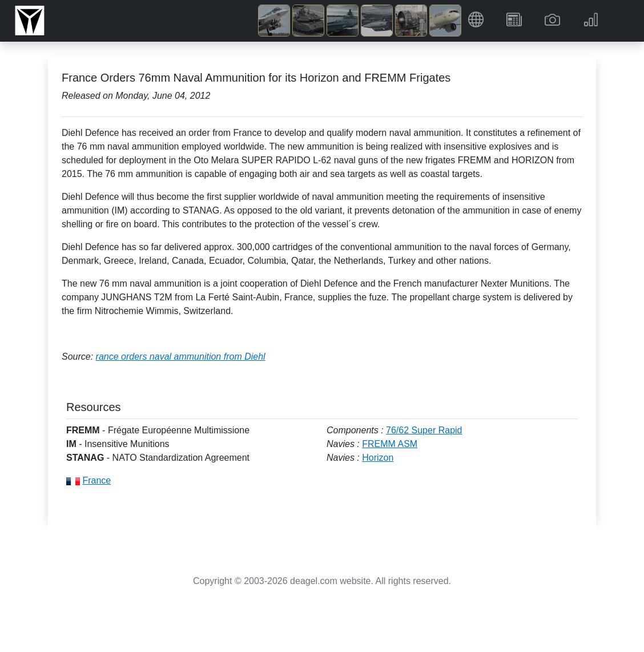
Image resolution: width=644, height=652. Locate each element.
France (96, 480)
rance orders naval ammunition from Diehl (181, 357)
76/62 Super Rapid (424, 430)
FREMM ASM (390, 444)
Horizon (378, 458)
